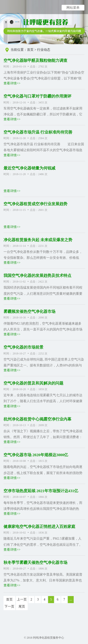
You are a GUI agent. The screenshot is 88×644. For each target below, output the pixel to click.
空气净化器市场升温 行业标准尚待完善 (38, 132)
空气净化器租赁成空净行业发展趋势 (35, 204)
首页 (30, 50)
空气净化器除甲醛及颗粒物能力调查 (35, 61)
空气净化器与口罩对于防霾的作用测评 (37, 96)
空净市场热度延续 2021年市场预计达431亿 (41, 491)
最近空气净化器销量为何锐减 (29, 168)
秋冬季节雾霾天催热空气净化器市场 (35, 563)
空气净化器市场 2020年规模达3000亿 (36, 455)
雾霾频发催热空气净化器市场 (29, 312)
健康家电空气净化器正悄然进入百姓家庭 (39, 527)
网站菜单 (73, 8)
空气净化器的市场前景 (23, 347)
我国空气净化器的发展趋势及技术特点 (37, 276)
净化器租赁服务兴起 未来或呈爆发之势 (38, 240)
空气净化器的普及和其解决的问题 (33, 383)
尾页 (22, 607)
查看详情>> (12, 83)
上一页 (22, 599)
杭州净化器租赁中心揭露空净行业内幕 (37, 419)
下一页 (9, 607)
